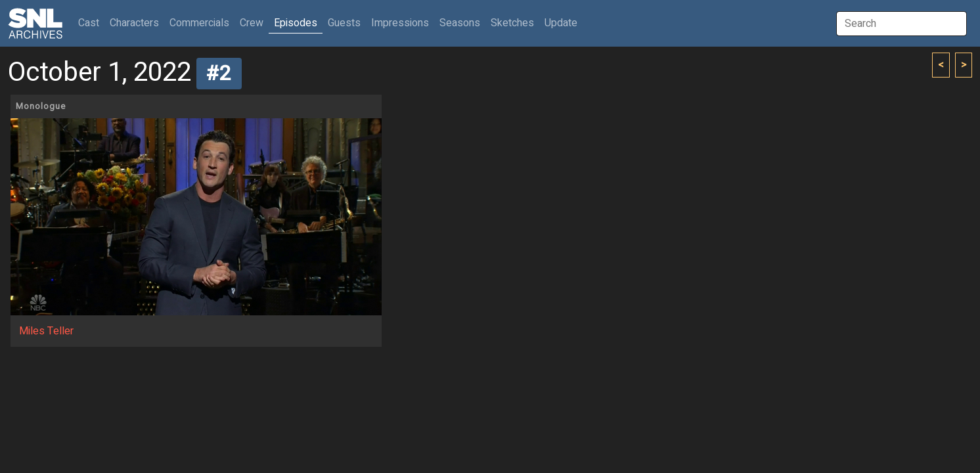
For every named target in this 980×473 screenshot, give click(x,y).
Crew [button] (252, 23)
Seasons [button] (460, 23)
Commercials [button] (199, 23)
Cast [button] (91, 23)
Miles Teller (46, 331)
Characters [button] (134, 23)
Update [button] (561, 23)
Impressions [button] (400, 23)
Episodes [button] (296, 23)
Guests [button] (344, 23)
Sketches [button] (512, 23)
